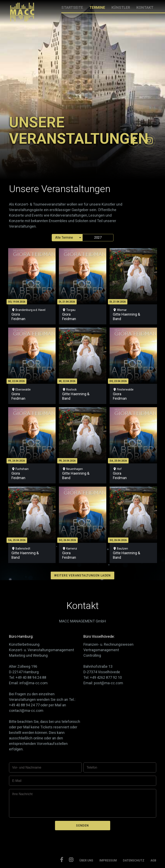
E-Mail (17, 781)
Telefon (92, 767)
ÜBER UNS (86, 860)
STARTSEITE (72, 7)
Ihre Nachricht (22, 794)
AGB (153, 860)
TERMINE (97, 7)
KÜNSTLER (121, 7)
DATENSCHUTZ (134, 860)
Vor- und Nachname (27, 767)
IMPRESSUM (108, 860)
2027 (98, 238)
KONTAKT (145, 7)
